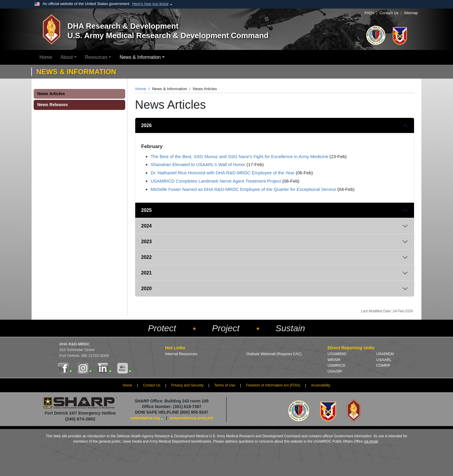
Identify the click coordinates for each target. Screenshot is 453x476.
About (67, 57)
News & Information (140, 57)
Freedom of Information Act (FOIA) (273, 385)
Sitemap (411, 13)
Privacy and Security (187, 385)
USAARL (384, 360)
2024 (146, 226)
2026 (146, 125)
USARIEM (385, 354)
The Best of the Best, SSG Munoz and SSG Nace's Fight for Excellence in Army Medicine (239, 156)
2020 (146, 289)
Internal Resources (181, 354)
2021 (146, 273)
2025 (146, 210)
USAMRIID (337, 354)
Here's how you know (150, 4)
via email (371, 441)
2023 (146, 242)
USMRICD (337, 365)
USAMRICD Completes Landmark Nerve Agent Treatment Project (216, 181)
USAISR (335, 371)
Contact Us (389, 13)
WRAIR (334, 360)
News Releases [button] (53, 105)
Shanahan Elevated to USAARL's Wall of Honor (198, 164)
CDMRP (383, 365)
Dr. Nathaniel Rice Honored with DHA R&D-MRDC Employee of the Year (223, 173)
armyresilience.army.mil (191, 418)
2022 (146, 257)
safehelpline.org (145, 418)
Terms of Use (225, 385)
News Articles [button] (51, 94)
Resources (96, 57)
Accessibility (321, 385)
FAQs (370, 13)
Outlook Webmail (274, 354)
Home (46, 57)
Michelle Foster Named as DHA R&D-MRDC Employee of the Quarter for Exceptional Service (243, 189)
